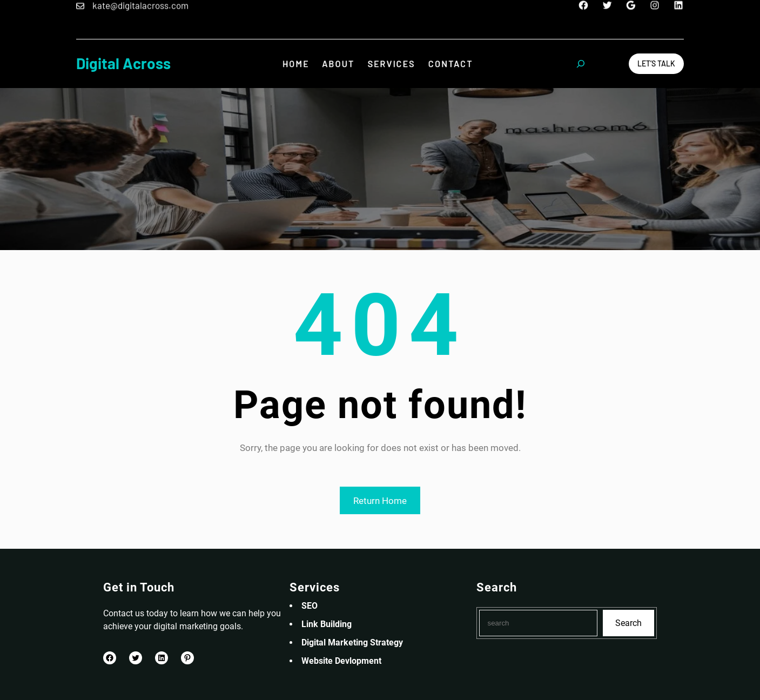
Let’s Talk (656, 63)
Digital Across (123, 63)
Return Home (380, 501)
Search (628, 623)
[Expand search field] (581, 64)
